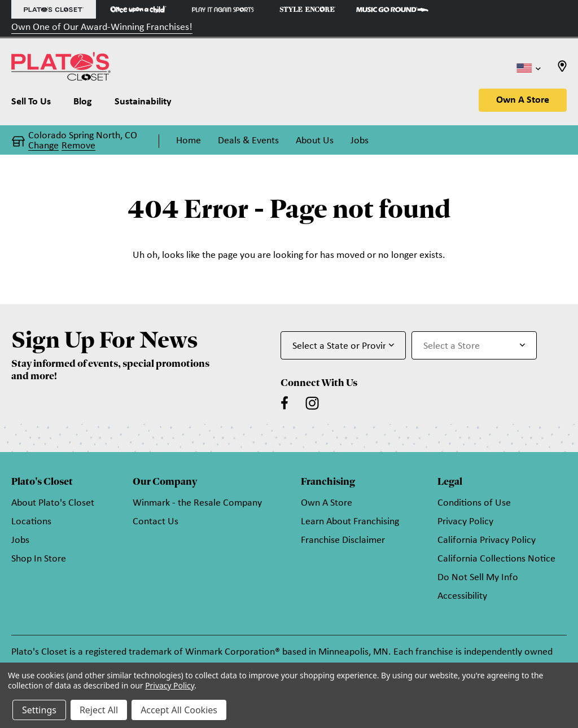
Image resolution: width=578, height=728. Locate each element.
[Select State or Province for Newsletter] (343, 345)
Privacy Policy (465, 522)
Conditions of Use (474, 503)
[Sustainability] (143, 104)
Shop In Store (39, 559)
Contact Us (156, 522)
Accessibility (462, 596)
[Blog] (83, 104)
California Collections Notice (496, 559)
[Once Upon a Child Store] (138, 9)
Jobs (20, 540)
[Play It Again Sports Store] (223, 9)
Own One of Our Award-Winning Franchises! (102, 27)
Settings (39, 710)
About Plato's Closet (53, 503)
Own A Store (523, 100)
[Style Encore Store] (308, 9)
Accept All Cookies (179, 710)
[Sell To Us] (37, 104)
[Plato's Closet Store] (54, 9)
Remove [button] (78, 146)
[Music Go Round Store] (392, 9)
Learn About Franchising (350, 522)
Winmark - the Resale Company (197, 503)
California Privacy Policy (487, 540)
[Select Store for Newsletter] (474, 345)
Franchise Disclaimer (343, 540)
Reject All (99, 710)
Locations (31, 522)
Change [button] (43, 146)
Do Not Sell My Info (478, 578)
